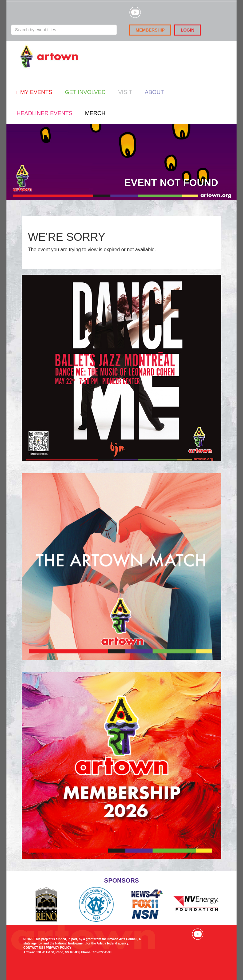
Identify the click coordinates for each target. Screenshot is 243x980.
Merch (95, 113)
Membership (150, 30)
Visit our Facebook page (171, 934)
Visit (125, 92)
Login (187, 30)
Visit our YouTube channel (198, 934)
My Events (34, 92)
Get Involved (85, 92)
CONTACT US (33, 948)
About (154, 92)
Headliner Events (44, 113)
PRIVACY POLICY (59, 948)
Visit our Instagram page (184, 934)
